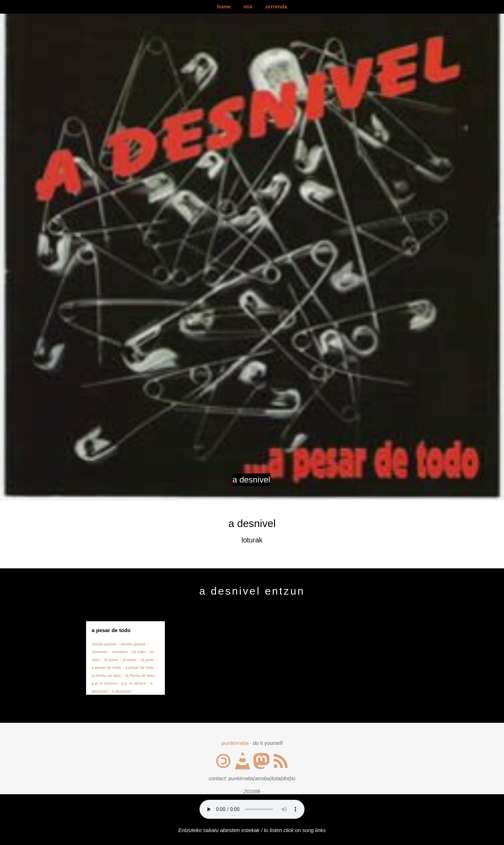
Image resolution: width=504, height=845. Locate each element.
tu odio (139, 652)
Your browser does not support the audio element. (252, 809)
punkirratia (235, 743)
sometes (100, 652)
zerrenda (276, 6)
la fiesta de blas (106, 676)
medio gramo (104, 644)
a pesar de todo (106, 667)
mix (248, 6)
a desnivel (121, 691)
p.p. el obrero (104, 683)
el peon (111, 660)
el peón (148, 660)
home (224, 6)
